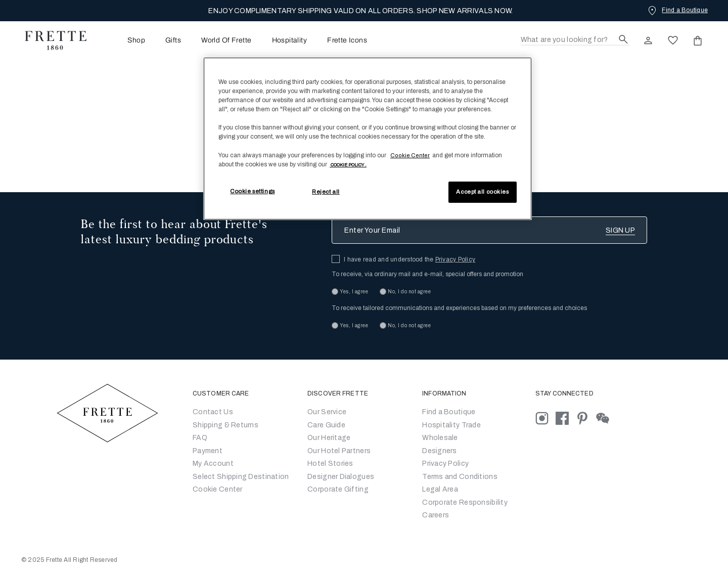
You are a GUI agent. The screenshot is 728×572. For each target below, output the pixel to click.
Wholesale (440, 438)
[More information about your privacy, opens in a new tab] (348, 164)
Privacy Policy (455, 259)
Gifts (173, 40)
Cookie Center (218, 489)
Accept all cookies (482, 192)
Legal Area (440, 489)
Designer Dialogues (341, 477)
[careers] (436, 515)
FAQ (200, 438)
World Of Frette (226, 40)
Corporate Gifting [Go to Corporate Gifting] (338, 489)
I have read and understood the (409, 259)
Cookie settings (253, 191)
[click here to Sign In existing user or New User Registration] (648, 40)
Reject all (326, 192)
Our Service (327, 412)
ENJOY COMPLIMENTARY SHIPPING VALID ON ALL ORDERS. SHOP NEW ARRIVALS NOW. (360, 11)
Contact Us (213, 412)
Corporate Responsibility (465, 502)
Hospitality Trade (451, 425)
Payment (208, 451)
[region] (368, 139)
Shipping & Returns (225, 425)
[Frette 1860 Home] (51, 40)
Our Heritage (329, 438)
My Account (213, 464)
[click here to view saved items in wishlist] (673, 40)
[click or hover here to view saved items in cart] (698, 40)
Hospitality (290, 40)
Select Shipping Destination (241, 477)
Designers (440, 451)
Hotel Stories (330, 464)
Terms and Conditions (460, 477)
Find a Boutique (449, 412)
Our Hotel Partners (339, 451)
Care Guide (326, 425)
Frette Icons (347, 40)
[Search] (575, 40)
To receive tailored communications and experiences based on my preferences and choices (459, 308)
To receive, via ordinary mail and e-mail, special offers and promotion (427, 274)
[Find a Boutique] (677, 10)
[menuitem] (122, 40)
